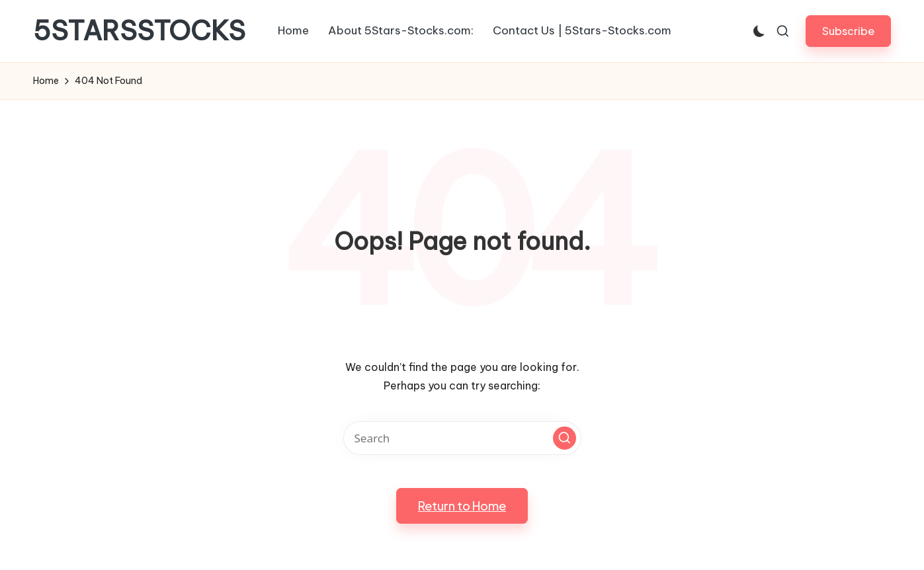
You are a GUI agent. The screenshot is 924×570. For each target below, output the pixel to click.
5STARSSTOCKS (139, 31)
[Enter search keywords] (462, 438)
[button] (848, 31)
